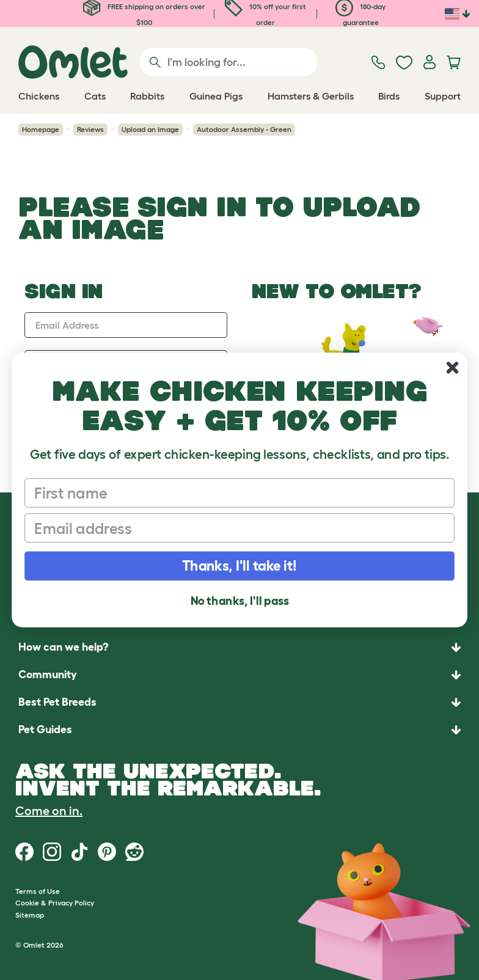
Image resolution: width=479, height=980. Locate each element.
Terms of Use (38, 891)
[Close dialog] (452, 367)
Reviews (90, 129)
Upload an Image (150, 129)
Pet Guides (45, 730)
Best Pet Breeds (57, 702)
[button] (239, 730)
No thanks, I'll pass (240, 601)
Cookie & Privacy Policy (55, 903)
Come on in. (49, 811)
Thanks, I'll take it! (239, 566)
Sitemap (30, 915)
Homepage (41, 129)
